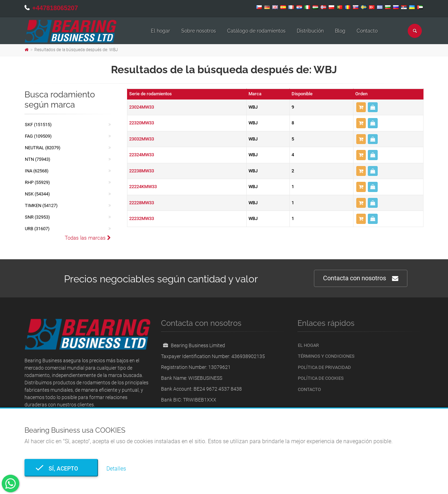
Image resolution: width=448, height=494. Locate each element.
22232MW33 (142, 218)
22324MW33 (142, 155)
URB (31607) (37, 229)
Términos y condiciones (326, 356)
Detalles (116, 469)
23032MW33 (142, 139)
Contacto (367, 31)
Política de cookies (321, 378)
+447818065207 (55, 8)
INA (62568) (37, 171)
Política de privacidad (324, 367)
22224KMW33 (143, 187)
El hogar (160, 31)
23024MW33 (142, 107)
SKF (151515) (38, 125)
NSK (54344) (37, 194)
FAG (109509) (38, 136)
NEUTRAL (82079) (43, 148)
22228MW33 (142, 203)
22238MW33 (142, 171)
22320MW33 (142, 123)
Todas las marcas (88, 238)
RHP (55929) (37, 182)
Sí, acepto (61, 469)
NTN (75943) (38, 159)
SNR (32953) (37, 217)
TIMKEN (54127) (41, 205)
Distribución (310, 31)
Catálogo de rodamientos (256, 31)
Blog (340, 31)
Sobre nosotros (199, 31)
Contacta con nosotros (361, 278)
